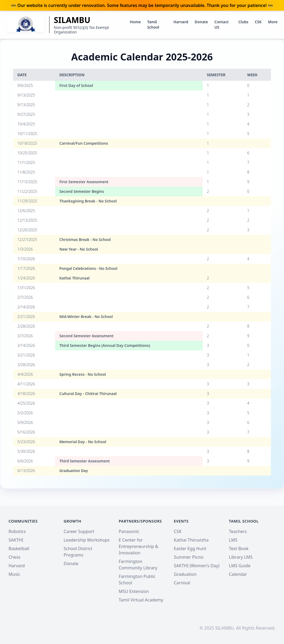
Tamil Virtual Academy (141, 600)
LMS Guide (240, 566)
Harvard (181, 22)
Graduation (185, 574)
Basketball (19, 549)
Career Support (79, 531)
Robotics (17, 531)
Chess (14, 557)
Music (14, 574)
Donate (201, 22)
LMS (233, 540)
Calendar (238, 574)
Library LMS (241, 557)
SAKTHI (16, 540)
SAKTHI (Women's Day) (197, 566)
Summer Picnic (189, 557)
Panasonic (129, 531)
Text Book (239, 549)
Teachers (238, 531)
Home (135, 22)
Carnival (182, 583)
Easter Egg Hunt (190, 549)
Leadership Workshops (87, 540)
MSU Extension (134, 591)
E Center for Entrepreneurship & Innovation (139, 546)
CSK (258, 22)
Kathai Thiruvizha (191, 540)
